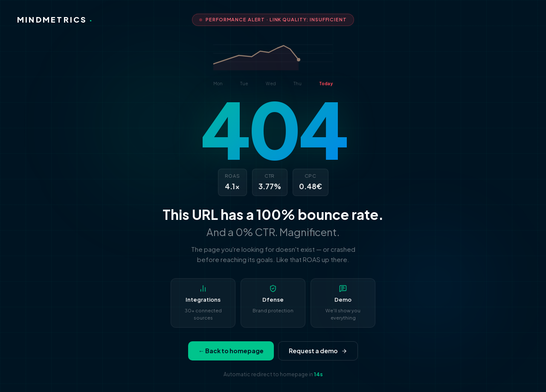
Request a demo (318, 351)
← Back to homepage (231, 351)
